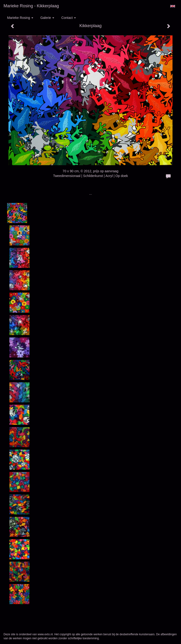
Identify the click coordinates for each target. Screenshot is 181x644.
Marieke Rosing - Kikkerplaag (31, 6)
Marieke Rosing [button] (20, 18)
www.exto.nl (45, 634)
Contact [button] (69, 18)
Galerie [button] (47, 18)
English (173, 6)
